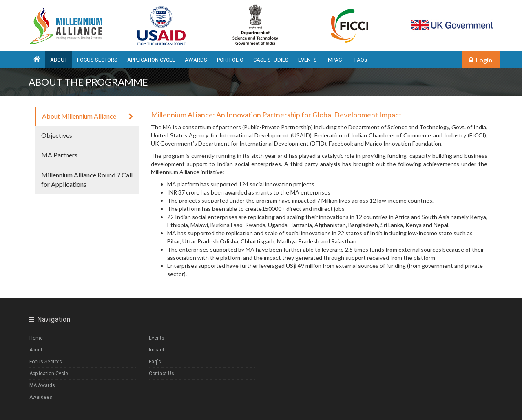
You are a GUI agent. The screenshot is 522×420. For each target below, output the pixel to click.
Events (157, 338)
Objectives (87, 135)
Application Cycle (49, 374)
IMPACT (336, 60)
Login (481, 60)
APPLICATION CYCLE (151, 60)
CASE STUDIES (271, 60)
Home (36, 338)
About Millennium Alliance (87, 116)
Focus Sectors (46, 362)
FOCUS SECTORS (97, 60)
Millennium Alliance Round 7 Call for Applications (87, 179)
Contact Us (161, 374)
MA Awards (42, 385)
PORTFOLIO (230, 60)
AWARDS (196, 60)
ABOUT (59, 60)
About (36, 350)
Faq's (155, 362)
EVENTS (307, 60)
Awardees (41, 397)
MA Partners (87, 155)
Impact (157, 350)
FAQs (361, 60)
